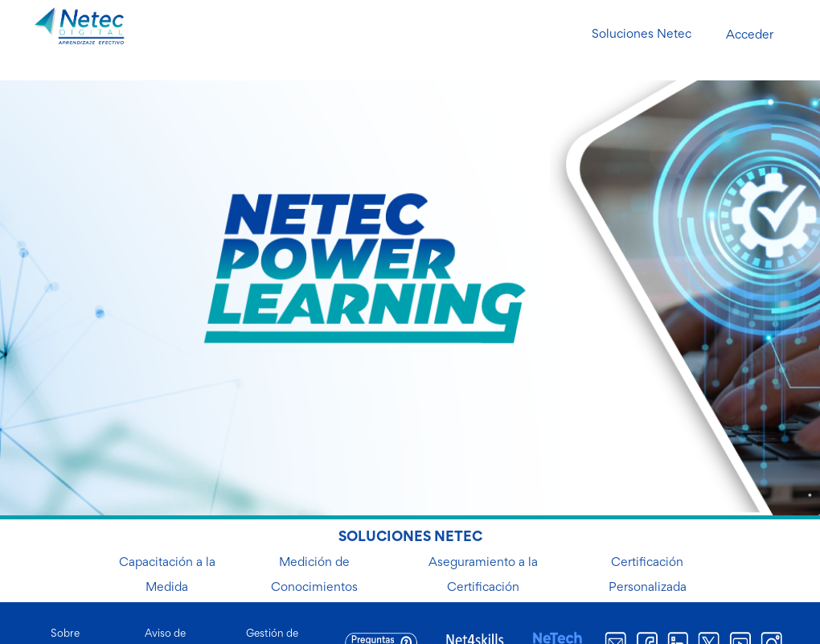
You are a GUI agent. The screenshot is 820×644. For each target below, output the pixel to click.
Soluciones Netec (642, 35)
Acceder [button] (750, 35)
